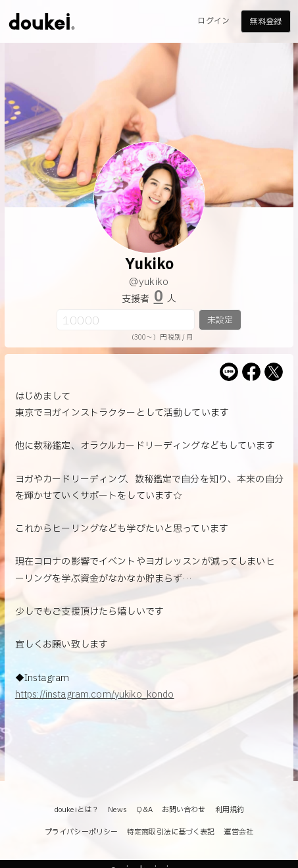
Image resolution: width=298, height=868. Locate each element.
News (117, 810)
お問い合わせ (184, 810)
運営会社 (238, 832)
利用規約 (230, 810)
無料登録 (265, 22)
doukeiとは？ (76, 810)
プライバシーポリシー (81, 832)
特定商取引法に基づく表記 (171, 832)
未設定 (220, 320)
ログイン (213, 21)
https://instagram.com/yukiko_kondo (95, 695)
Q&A (144, 810)
